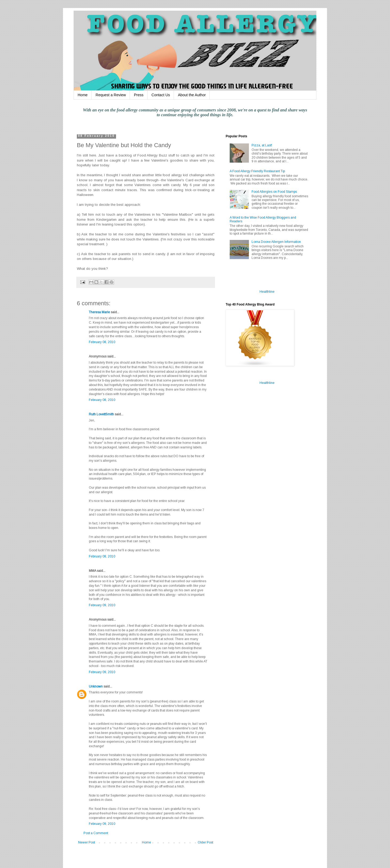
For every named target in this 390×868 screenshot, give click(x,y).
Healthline (267, 292)
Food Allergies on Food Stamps (274, 192)
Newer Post (87, 842)
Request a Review (111, 95)
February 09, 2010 (102, 605)
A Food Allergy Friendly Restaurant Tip (257, 171)
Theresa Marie (99, 312)
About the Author (192, 95)
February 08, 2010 (102, 342)
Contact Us (161, 95)
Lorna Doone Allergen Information (276, 242)
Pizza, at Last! (262, 145)
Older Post (205, 842)
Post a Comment (96, 833)
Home (83, 95)
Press (139, 95)
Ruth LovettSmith (101, 414)
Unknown (96, 686)
